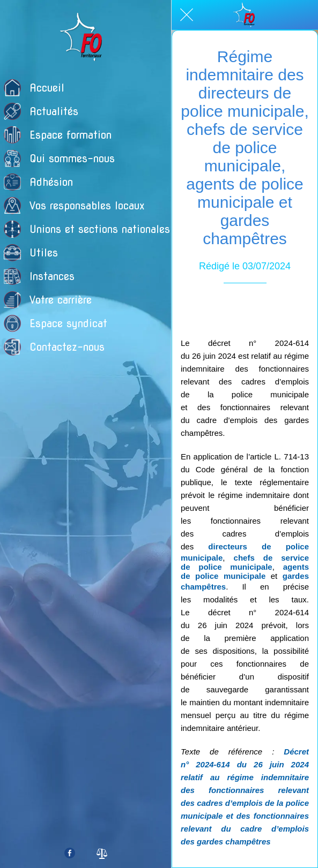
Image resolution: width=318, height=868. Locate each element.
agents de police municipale (245, 571)
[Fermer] (187, 15)
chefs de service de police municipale (245, 562)
